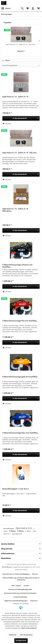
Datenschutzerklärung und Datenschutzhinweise (20, 593)
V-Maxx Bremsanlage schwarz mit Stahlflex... (17, 266)
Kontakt (26, 586)
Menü (6, 8)
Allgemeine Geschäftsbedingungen (16, 601)
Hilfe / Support (16, 586)
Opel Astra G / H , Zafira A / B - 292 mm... (21, 44)
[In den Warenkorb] (21, 118)
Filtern (6, 60)
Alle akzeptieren (26, 635)
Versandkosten (7, 567)
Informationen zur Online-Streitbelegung (16, 574)
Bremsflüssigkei (9, 529)
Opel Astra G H (24, 528)
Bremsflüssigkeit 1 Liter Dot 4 (15, 489)
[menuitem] (6, 8)
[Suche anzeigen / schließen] (22, 8)
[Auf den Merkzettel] (7, 124)
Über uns (35, 574)
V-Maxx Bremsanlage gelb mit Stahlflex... (21, 377)
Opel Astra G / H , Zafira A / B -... (16, 97)
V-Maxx (13, 531)
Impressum (34, 601)
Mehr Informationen (29, 628)
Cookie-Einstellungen (20, 597)
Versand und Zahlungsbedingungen (20, 589)
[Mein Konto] (33, 8)
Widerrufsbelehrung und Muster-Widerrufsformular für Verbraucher (21, 579)
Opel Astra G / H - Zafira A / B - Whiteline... (16, 210)
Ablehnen (13, 635)
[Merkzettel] (27, 8)
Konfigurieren (21, 641)
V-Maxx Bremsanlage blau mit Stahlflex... (21, 433)
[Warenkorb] (38, 8)
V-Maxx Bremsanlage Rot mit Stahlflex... (20, 321)
